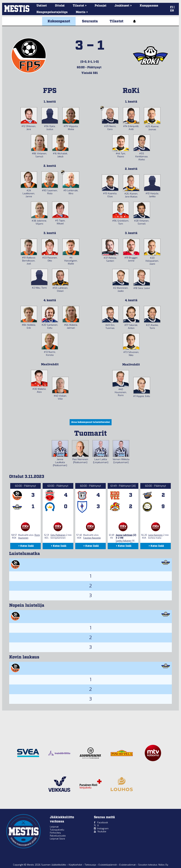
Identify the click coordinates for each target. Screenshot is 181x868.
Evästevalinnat (127, 865)
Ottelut (60, 6)
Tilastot (116, 21)
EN (172, 11)
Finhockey (55, 833)
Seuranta (90, 21)
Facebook (103, 823)
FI (171, 7)
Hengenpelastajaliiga (52, 12)
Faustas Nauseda (92, 538)
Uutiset (42, 6)
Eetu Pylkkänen (58, 535)
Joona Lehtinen (124, 535)
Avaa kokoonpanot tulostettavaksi (91, 422)
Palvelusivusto (58, 836)
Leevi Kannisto (155, 535)
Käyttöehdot (76, 865)
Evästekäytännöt (108, 865)
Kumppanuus (149, 6)
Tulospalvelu (57, 830)
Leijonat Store (57, 839)
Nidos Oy (163, 865)
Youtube (102, 831)
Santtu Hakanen (123, 541)
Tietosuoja (91, 865)
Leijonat (54, 827)
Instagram (103, 828)
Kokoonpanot (59, 21)
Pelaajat (101, 6)
